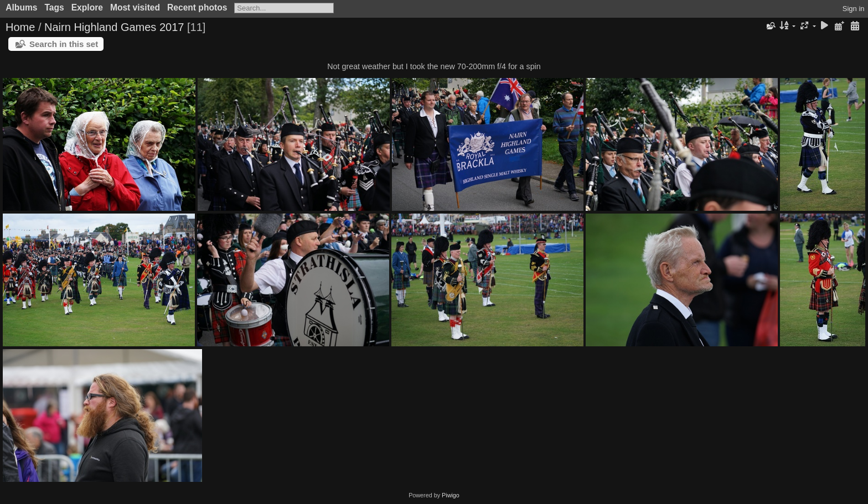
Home (20, 27)
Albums (21, 7)
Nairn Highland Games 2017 (114, 27)
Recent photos (197, 7)
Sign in (854, 9)
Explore (87, 7)
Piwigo (451, 495)
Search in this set (64, 44)
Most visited (135, 7)
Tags (54, 7)
